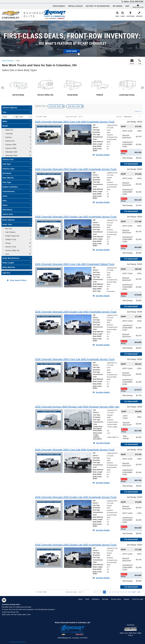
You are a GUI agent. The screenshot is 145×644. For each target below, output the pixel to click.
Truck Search (59, 6)
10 (129, 592)
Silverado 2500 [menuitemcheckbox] (11, 155)
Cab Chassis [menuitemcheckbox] (10, 232)
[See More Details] (101, 155)
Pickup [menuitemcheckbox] (8, 243)
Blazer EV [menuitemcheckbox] (9, 130)
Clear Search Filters (17, 280)
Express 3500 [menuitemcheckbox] (11, 148)
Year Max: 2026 (74, 106)
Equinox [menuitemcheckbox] (8, 137)
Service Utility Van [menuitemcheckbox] (12, 250)
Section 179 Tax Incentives (98, 6)
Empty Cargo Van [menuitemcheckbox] (12, 236)
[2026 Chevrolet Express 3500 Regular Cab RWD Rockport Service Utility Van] (77, 407)
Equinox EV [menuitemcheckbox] (10, 141)
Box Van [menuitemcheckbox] (8, 229)
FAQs (87, 599)
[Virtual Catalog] (75, 6)
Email (132, 62)
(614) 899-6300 (137, 2)
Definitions (96, 599)
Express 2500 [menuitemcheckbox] (11, 145)
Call (140, 62)
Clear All (138, 111)
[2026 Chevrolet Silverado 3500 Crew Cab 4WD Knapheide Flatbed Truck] (75, 264)
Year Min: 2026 (55, 106)
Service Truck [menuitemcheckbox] (10, 247)
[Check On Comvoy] (4, 600)
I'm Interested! (131, 164)
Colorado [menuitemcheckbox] (9, 134)
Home (80, 599)
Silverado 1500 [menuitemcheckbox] (11, 152)
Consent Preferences (17, 642)
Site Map (105, 599)
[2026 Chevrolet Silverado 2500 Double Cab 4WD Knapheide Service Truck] (76, 169)
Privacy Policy (116, 599)
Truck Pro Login (138, 599)
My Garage (118, 6)
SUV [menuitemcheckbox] (7, 254)
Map (127, 6)
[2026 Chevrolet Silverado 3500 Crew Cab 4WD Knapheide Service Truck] (75, 122)
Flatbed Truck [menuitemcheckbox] (10, 239)
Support (126, 599)
